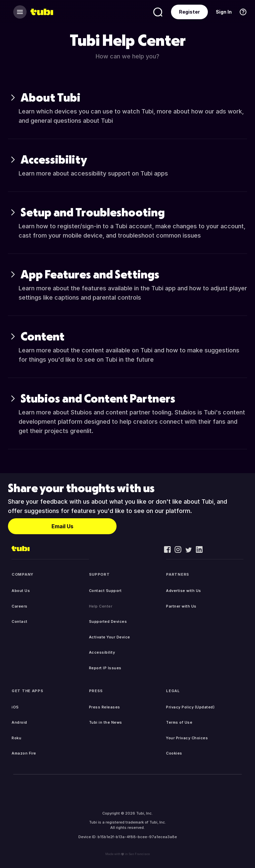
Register (189, 12)
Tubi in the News (106, 722)
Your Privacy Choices (187, 738)
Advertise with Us (184, 591)
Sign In (224, 12)
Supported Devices (108, 621)
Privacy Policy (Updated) (190, 707)
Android (19, 722)
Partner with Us (181, 606)
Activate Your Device (110, 637)
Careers (20, 606)
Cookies (174, 753)
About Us (21, 591)
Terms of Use (179, 722)
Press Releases (105, 707)
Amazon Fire (24, 753)
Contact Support (105, 591)
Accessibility (102, 652)
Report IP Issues (105, 668)
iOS (15, 707)
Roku (16, 738)
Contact (20, 621)
